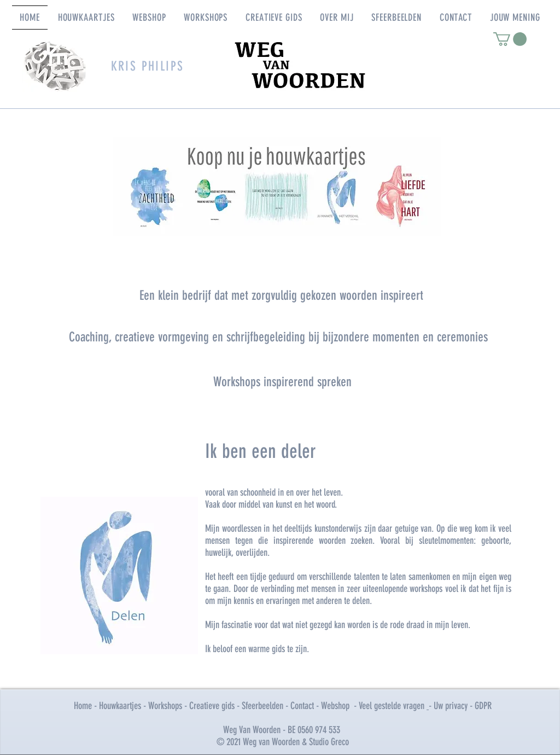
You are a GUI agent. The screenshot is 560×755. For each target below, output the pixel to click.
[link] (510, 39)
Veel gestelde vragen (393, 706)
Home (83, 706)
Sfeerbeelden (262, 706)
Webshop (335, 706)
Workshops (166, 706)
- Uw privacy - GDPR (460, 706)
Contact (302, 706)
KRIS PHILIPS (148, 66)
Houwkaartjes (120, 706)
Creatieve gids (212, 706)
